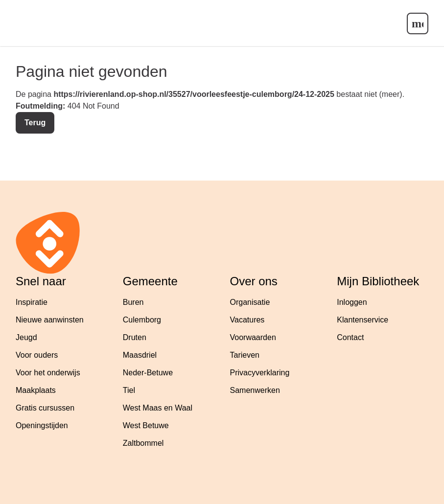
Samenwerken (255, 390)
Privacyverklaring (260, 373)
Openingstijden (42, 425)
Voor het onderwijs (48, 373)
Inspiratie (32, 302)
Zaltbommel (143, 443)
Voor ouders (37, 355)
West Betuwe (146, 425)
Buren (133, 302)
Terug (35, 123)
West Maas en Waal (158, 408)
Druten (135, 337)
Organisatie (250, 302)
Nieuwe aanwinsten (50, 320)
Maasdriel (140, 355)
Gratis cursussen (45, 408)
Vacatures (247, 320)
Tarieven (245, 355)
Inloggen (352, 302)
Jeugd (26, 337)
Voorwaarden (253, 337)
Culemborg (142, 320)
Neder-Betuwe (148, 373)
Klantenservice (362, 320)
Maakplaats (36, 390)
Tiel (129, 390)
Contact (350, 337)
